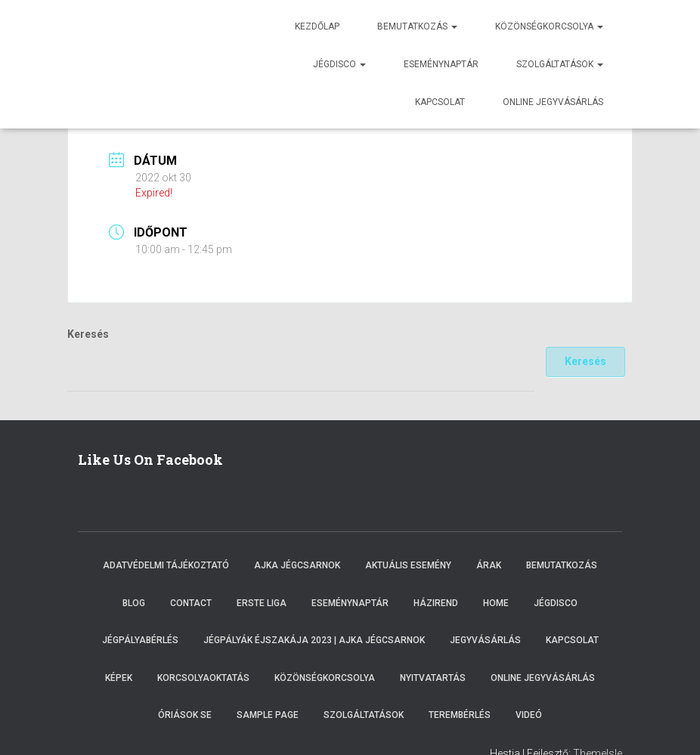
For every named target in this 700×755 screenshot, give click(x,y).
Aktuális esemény (408, 565)
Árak (489, 565)
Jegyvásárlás (485, 640)
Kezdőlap (317, 26)
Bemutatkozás (417, 26)
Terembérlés (460, 715)
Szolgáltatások (560, 64)
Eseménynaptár (441, 64)
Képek (119, 678)
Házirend (436, 603)
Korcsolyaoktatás (203, 678)
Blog (134, 603)
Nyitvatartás (433, 678)
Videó (529, 715)
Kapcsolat (440, 102)
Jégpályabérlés (140, 640)
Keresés (88, 334)
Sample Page (268, 715)
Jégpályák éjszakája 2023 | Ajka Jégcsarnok (314, 640)
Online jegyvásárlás (553, 102)
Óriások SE (185, 715)
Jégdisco (339, 64)
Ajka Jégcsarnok (297, 565)
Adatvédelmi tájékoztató (166, 565)
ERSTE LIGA (262, 603)
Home (496, 603)
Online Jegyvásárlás (543, 678)
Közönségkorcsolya (549, 26)
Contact (191, 603)
